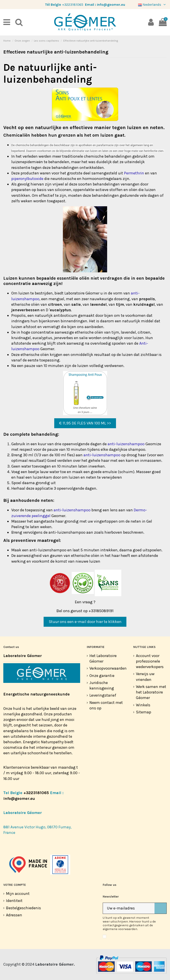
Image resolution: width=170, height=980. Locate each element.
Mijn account (18, 894)
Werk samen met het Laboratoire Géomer (151, 692)
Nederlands (152, 5)
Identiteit (14, 901)
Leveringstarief (103, 695)
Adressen (14, 915)
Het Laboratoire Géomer (103, 658)
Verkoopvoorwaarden (108, 668)
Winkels (143, 705)
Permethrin (134, 173)
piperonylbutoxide (27, 179)
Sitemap (144, 712)
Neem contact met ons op (106, 705)
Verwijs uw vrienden (145, 677)
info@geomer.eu (111, 5)
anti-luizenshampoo (126, 444)
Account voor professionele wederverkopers (150, 661)
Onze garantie (102, 676)
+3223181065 (73, 5)
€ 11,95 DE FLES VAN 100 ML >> (85, 423)
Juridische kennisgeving (102, 685)
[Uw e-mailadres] (129, 908)
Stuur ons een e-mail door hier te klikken (85, 622)
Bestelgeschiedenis (23, 908)
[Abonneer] (160, 908)
